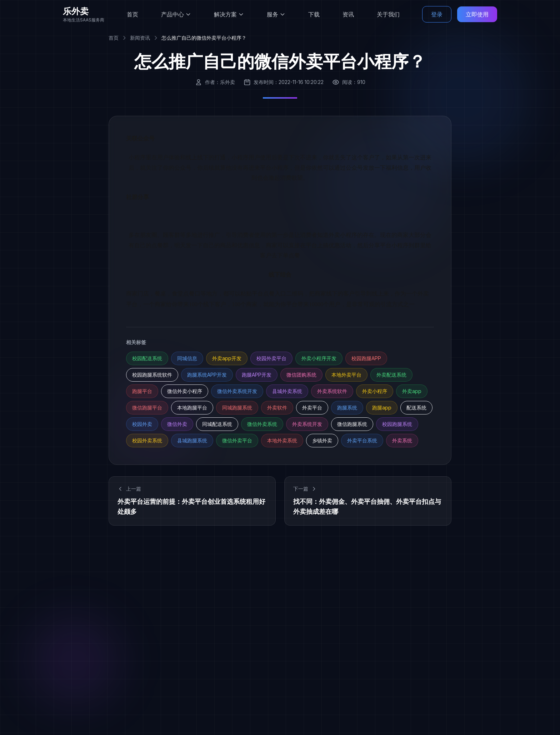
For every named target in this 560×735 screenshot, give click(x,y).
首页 (132, 14)
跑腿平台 (142, 391)
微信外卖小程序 (185, 391)
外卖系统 (402, 440)
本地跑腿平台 (192, 408)
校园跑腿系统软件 (152, 375)
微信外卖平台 (237, 440)
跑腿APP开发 (257, 375)
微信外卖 (177, 424)
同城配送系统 (217, 424)
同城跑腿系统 (237, 408)
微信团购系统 (301, 375)
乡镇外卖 (322, 440)
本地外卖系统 (282, 440)
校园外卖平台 (271, 358)
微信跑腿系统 (352, 424)
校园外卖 (142, 424)
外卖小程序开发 (319, 358)
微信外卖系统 (262, 424)
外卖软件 (277, 408)
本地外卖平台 (346, 375)
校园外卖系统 (147, 440)
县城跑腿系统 (192, 440)
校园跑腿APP (366, 358)
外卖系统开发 (307, 424)
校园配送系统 (147, 358)
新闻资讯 (140, 38)
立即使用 (477, 14)
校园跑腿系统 (397, 424)
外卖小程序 (375, 391)
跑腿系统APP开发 (207, 375)
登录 (437, 14)
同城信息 (187, 358)
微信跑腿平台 (147, 408)
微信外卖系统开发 (237, 391)
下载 (314, 14)
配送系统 (416, 408)
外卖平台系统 (362, 440)
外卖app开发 (227, 358)
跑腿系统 (347, 408)
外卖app (412, 391)
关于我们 (388, 14)
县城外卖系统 (287, 391)
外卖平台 (312, 408)
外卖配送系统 (391, 375)
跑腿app (382, 408)
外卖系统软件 (332, 391)
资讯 (348, 14)
